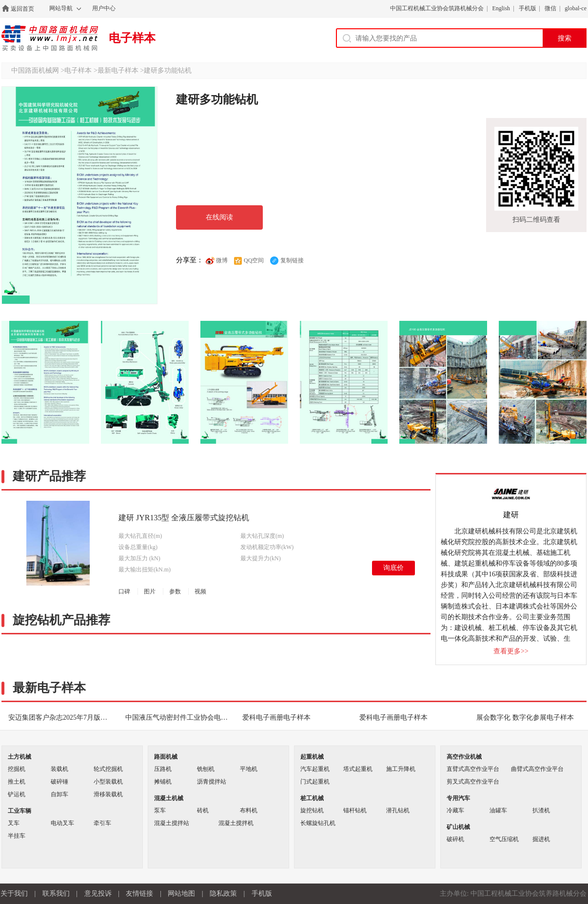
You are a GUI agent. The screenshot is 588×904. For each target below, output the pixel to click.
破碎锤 (59, 782)
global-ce (576, 8)
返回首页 (22, 9)
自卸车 (59, 794)
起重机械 (312, 757)
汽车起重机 (315, 769)
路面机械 (166, 757)
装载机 (59, 769)
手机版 (528, 8)
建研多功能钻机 (168, 70)
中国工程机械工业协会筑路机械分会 (437, 8)
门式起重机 (315, 782)
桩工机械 (312, 798)
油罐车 (498, 810)
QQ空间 (248, 260)
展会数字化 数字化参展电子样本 (525, 717)
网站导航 (61, 8)
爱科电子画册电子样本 (276, 717)
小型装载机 (108, 782)
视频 (200, 591)
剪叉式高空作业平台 (473, 782)
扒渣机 (541, 810)
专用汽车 (458, 798)
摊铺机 (163, 782)
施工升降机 (401, 769)
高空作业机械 (464, 757)
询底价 (393, 568)
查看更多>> (511, 651)
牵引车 (102, 823)
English (501, 8)
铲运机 (17, 794)
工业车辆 (20, 811)
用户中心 (104, 8)
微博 (216, 260)
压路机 (163, 769)
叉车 (14, 823)
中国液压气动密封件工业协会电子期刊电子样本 (180, 717)
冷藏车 (455, 810)
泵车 (160, 810)
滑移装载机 (108, 794)
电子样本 (132, 38)
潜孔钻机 (398, 810)
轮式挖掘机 (108, 769)
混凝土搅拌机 (236, 823)
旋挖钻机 (312, 810)
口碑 (124, 591)
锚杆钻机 (355, 810)
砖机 (203, 810)
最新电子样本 (118, 70)
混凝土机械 (169, 798)
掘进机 (541, 839)
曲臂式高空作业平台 (537, 769)
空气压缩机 (504, 839)
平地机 (249, 769)
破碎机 (455, 839)
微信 (550, 8)
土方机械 (20, 757)
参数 (175, 591)
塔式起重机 (358, 769)
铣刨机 (206, 769)
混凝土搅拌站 (172, 823)
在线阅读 (219, 217)
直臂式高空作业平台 (473, 769)
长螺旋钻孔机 (318, 823)
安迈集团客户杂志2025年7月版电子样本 (63, 717)
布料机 (249, 810)
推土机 (17, 782)
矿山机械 (458, 827)
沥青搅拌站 (212, 782)
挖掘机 (17, 769)
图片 (150, 591)
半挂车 (17, 836)
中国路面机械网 (50, 38)
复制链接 (287, 260)
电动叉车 (62, 823)
